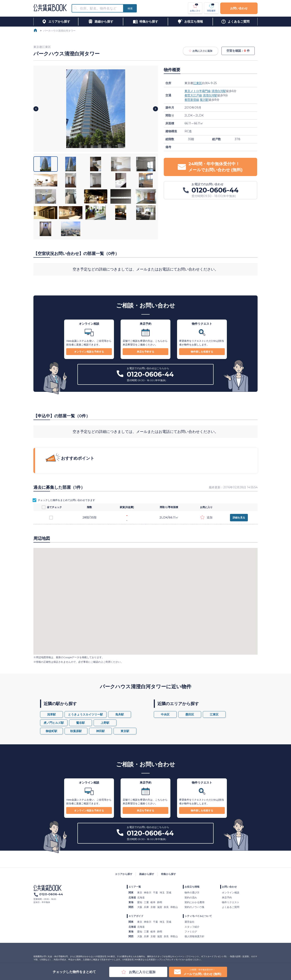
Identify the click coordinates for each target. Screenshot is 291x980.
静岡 (160, 902)
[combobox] (100, 8)
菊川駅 (204, 100)
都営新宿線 (192, 100)
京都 (153, 907)
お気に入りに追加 (201, 51)
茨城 (169, 892)
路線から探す (147, 874)
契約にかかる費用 (194, 902)
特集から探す (169, 874)
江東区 (198, 83)
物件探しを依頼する (202, 352)
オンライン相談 (231, 892)
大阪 (140, 907)
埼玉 (162, 892)
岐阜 (153, 902)
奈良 (166, 907)
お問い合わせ (239, 8)
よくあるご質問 (231, 907)
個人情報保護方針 (194, 936)
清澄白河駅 (219, 91)
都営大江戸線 (193, 95)
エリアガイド (136, 916)
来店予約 (227, 897)
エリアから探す (124, 874)
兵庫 (146, 907)
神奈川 (148, 892)
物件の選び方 (192, 892)
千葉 (155, 892)
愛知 (140, 902)
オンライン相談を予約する (89, 352)
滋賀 (160, 907)
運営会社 (190, 922)
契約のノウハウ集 (194, 907)
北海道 (141, 897)
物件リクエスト (231, 902)
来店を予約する (145, 352)
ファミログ (191, 932)
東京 (140, 892)
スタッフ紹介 (192, 927)
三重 (146, 902)
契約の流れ (191, 897)
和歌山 (174, 907)
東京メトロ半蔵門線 (198, 91)
